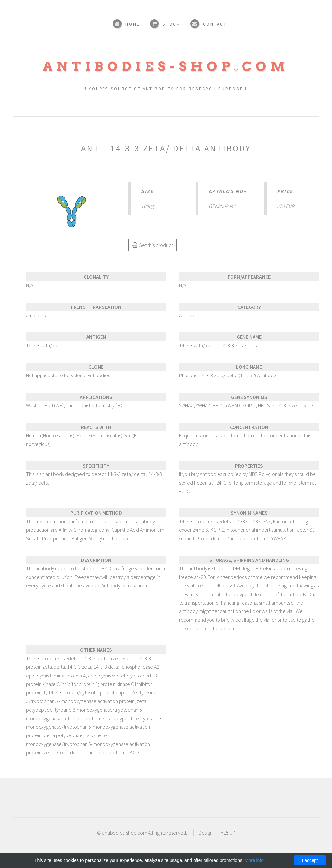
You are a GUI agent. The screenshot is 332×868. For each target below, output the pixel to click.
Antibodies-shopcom (166, 66)
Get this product (152, 245)
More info (254, 860)
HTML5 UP (225, 833)
